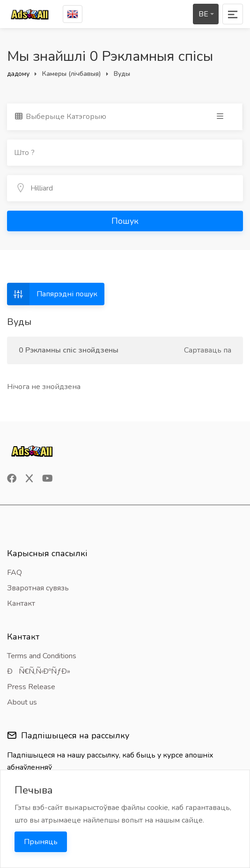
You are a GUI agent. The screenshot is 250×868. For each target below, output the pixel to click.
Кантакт (21, 603)
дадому (18, 74)
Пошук (125, 221)
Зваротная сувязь (38, 588)
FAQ (15, 573)
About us (22, 702)
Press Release (31, 687)
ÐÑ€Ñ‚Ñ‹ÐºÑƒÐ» (39, 671)
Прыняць (41, 842)
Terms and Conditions (42, 656)
